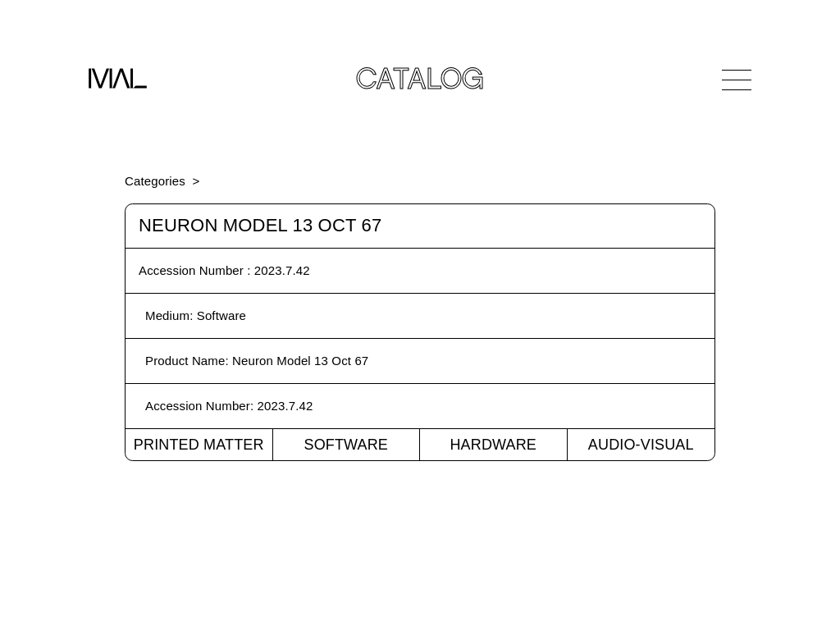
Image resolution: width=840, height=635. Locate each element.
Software (346, 445)
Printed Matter (199, 445)
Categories (155, 181)
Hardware (493, 445)
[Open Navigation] (737, 80)
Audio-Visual (641, 445)
